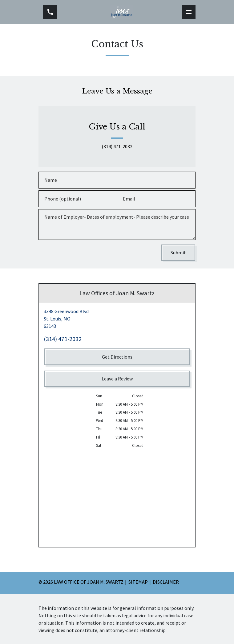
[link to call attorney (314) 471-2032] (50, 12)
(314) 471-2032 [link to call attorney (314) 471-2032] (117, 147)
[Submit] (178, 253)
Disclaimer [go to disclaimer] (166, 582)
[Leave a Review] (117, 379)
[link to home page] (122, 12)
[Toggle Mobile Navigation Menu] (189, 12)
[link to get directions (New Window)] (117, 319)
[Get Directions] (117, 357)
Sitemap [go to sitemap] (138, 582)
